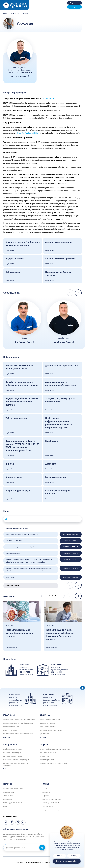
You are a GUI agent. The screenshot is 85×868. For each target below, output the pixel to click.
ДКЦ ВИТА (45, 715)
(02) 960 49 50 (25, 672)
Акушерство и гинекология (50, 720)
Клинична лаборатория (12, 753)
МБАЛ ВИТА (15, 13)
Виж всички (53, 596)
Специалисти (9, 792)
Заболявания (8, 796)
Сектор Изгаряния (47, 760)
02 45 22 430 (49, 99)
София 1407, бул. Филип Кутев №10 (59, 669)
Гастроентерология (11, 727)
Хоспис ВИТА (44, 756)
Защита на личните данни (53, 810)
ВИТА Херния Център (48, 753)
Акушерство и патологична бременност (19, 720)
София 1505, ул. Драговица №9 (26, 669)
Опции (60, 856)
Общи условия (48, 806)
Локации (6, 806)
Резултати (74, 3)
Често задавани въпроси (13, 803)
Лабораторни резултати (13, 789)
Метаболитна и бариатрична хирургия (18, 734)
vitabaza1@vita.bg (26, 674)
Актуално (46, 792)
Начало (6, 13)
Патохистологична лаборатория (16, 760)
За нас (45, 789)
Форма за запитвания (51, 803)
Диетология (44, 734)
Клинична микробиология (13, 756)
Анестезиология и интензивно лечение (18, 723)
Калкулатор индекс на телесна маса (53, 763)
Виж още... (7, 737)
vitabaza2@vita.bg (58, 674)
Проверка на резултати (12, 749)
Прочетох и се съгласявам (67, 861)
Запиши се (42, 848)
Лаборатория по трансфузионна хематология (16, 764)
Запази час (74, 7)
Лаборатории (10, 744)
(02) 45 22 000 (57, 672)
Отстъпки (8, 799)
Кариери (46, 796)
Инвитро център (10, 730)
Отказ (74, 856)
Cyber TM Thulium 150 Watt (28, 133)
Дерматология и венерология (51, 730)
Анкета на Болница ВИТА (52, 799)
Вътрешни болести (48, 723)
